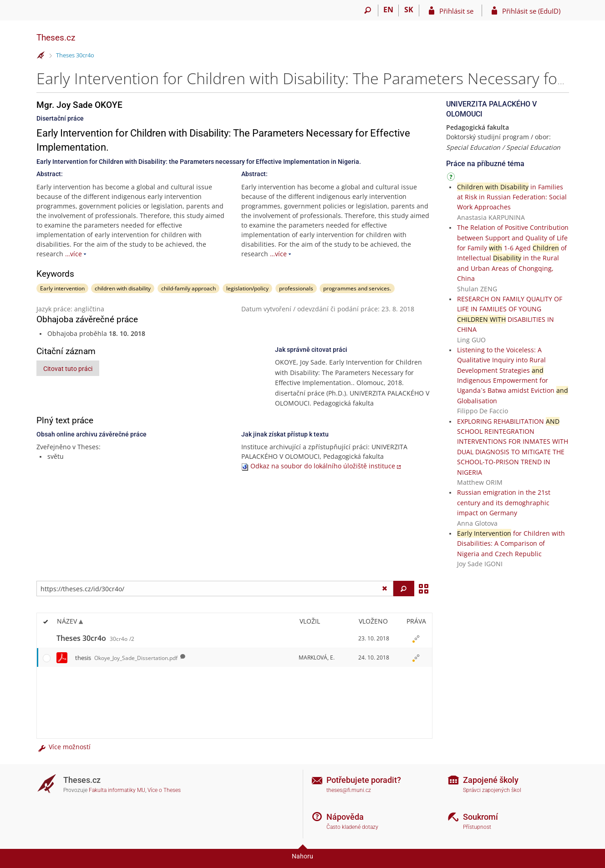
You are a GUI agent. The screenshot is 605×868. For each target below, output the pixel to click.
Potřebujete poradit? (364, 780)
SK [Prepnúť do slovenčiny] (409, 10)
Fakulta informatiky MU (117, 790)
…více (74, 254)
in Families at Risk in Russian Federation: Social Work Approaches (512, 197)
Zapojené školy (491, 780)
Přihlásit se (456, 11)
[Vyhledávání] (368, 10)
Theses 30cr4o (75, 55)
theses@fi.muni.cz (349, 790)
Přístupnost (477, 827)
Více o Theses (164, 790)
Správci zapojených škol (492, 790)
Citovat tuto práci (68, 369)
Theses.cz (56, 38)
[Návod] (452, 178)
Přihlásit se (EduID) (531, 11)
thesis (126, 658)
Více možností (64, 747)
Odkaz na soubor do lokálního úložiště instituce (323, 466)
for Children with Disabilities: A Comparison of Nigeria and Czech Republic (511, 543)
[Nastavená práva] (416, 639)
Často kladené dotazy (352, 827)
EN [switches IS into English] (388, 10)
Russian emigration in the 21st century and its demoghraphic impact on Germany (504, 503)
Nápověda (345, 817)
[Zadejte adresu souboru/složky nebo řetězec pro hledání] (215, 589)
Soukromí (480, 817)
